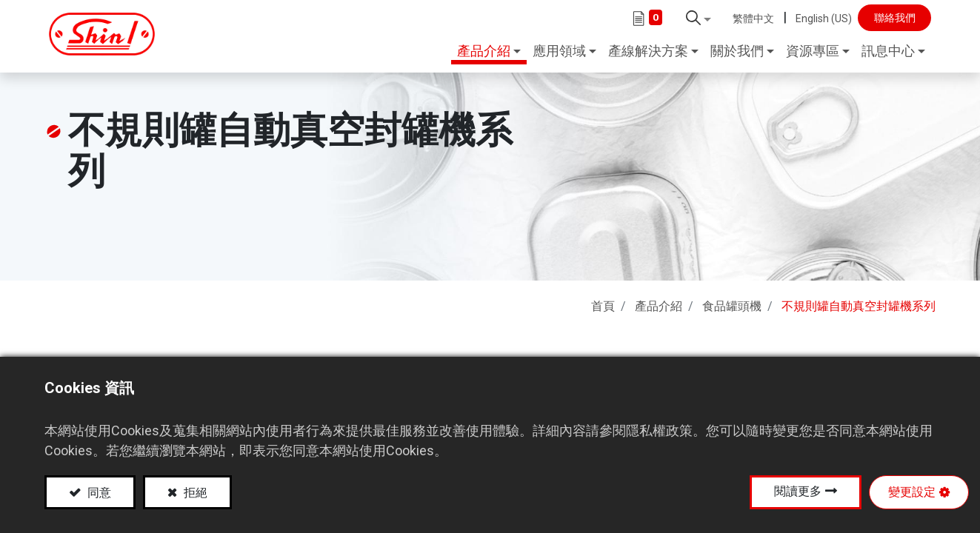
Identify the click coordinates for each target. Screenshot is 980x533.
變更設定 (912, 492)
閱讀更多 (798, 491)
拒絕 (194, 493)
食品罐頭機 (732, 302)
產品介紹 (659, 302)
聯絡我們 (887, 18)
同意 (98, 493)
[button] (691, 18)
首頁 (603, 302)
